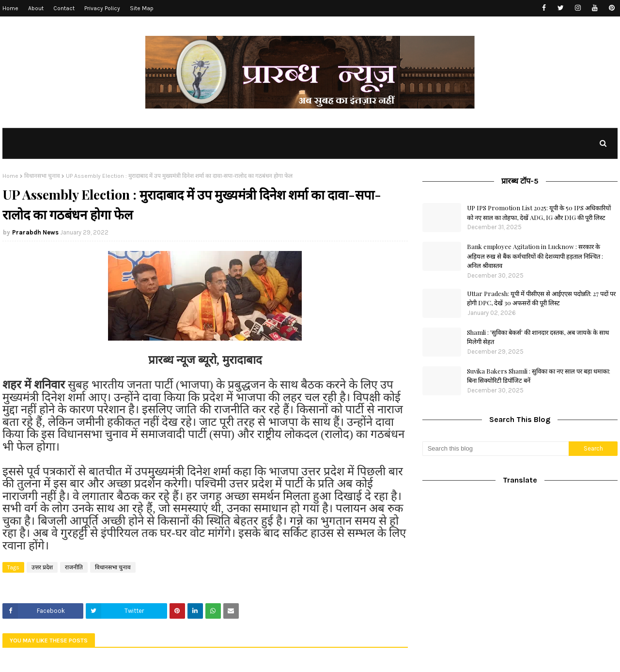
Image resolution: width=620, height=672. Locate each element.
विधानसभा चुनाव (42, 176)
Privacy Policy (102, 8)
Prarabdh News (35, 232)
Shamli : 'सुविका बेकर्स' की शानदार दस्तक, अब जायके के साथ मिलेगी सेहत (538, 337)
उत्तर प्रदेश (42, 567)
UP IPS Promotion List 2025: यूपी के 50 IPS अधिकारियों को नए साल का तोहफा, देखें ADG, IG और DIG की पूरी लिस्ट (539, 212)
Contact (64, 8)
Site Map (142, 8)
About (36, 8)
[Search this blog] (496, 449)
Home (10, 8)
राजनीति (74, 567)
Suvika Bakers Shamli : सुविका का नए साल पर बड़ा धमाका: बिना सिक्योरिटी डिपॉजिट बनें (539, 376)
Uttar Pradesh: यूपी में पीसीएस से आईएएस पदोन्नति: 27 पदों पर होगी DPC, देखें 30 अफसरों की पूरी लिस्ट (541, 298)
